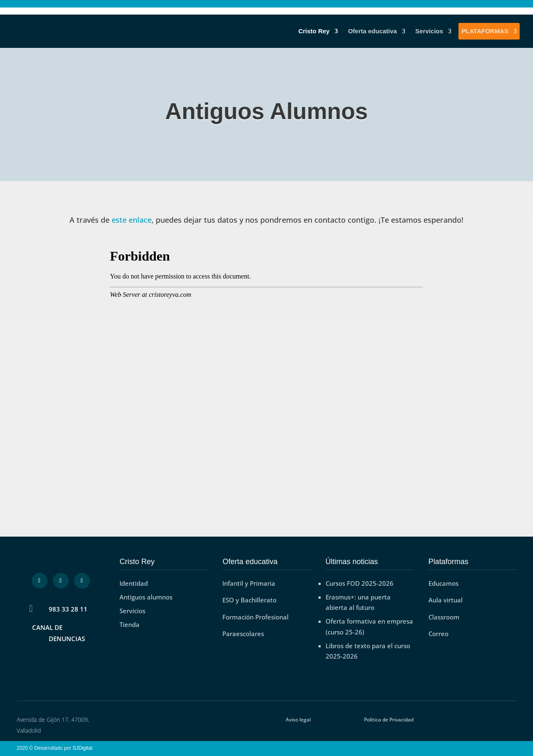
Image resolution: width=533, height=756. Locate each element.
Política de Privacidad (389, 720)
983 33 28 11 (68, 609)
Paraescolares (243, 634)
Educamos (443, 583)
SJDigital (84, 748)
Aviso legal (298, 720)
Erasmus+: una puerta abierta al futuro (358, 602)
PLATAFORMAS (485, 31)
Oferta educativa (373, 31)
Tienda (130, 624)
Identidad (134, 583)
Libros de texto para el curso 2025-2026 (368, 651)
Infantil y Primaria (249, 583)
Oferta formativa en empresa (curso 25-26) (369, 627)
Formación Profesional (255, 617)
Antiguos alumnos (146, 597)
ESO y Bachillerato (249, 600)
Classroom (444, 617)
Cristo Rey (314, 31)
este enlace (132, 220)
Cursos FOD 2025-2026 (360, 583)
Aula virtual (446, 600)
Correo (438, 634)
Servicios (429, 31)
